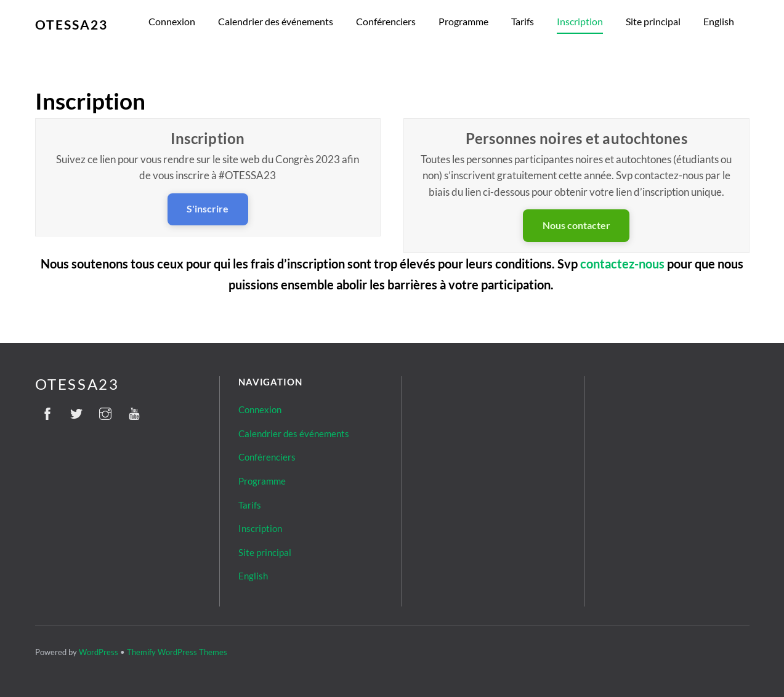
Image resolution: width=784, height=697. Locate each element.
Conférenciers (386, 21)
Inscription (580, 21)
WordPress (99, 652)
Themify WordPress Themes (177, 652)
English (719, 21)
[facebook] (47, 411)
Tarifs (523, 21)
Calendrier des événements (276, 21)
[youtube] (134, 411)
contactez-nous (622, 264)
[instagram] (105, 411)
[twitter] (76, 411)
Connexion (172, 21)
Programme (463, 21)
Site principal (653, 21)
